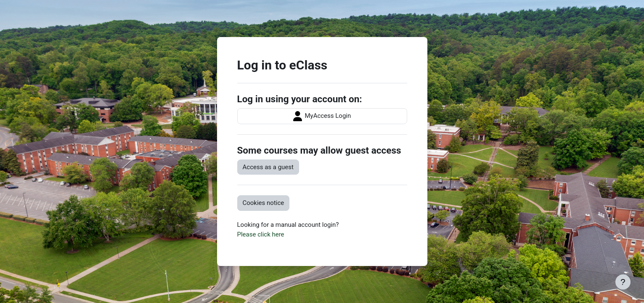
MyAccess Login (322, 116)
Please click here (261, 234)
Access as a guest (268, 167)
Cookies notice (264, 203)
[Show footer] (623, 282)
